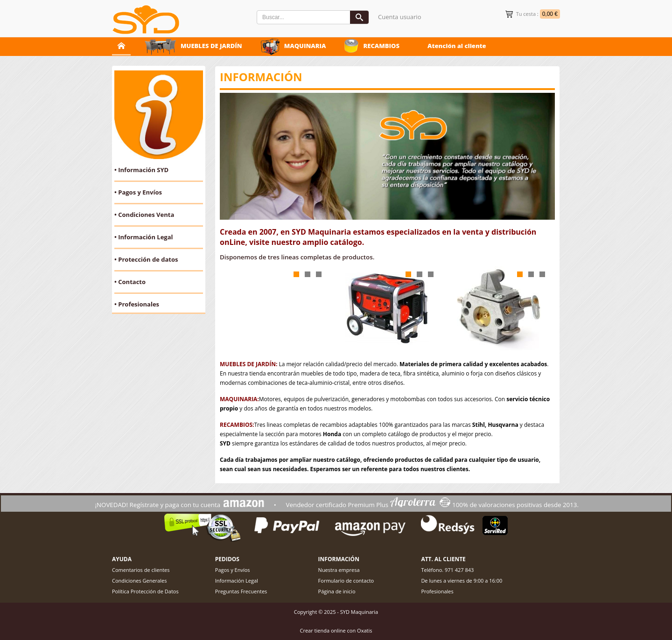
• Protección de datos (146, 259)
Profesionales (437, 591)
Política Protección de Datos (145, 591)
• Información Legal (144, 237)
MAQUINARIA (305, 46)
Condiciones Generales (139, 581)
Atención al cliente (457, 46)
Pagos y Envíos (233, 570)
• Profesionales (137, 304)
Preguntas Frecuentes (241, 591)
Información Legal (237, 581)
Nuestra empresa (339, 570)
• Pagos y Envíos (138, 192)
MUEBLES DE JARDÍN (211, 46)
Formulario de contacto (346, 581)
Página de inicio (337, 591)
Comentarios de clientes (141, 570)
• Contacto (130, 282)
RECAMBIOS (381, 46)
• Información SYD (141, 170)
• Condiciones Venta (144, 215)
